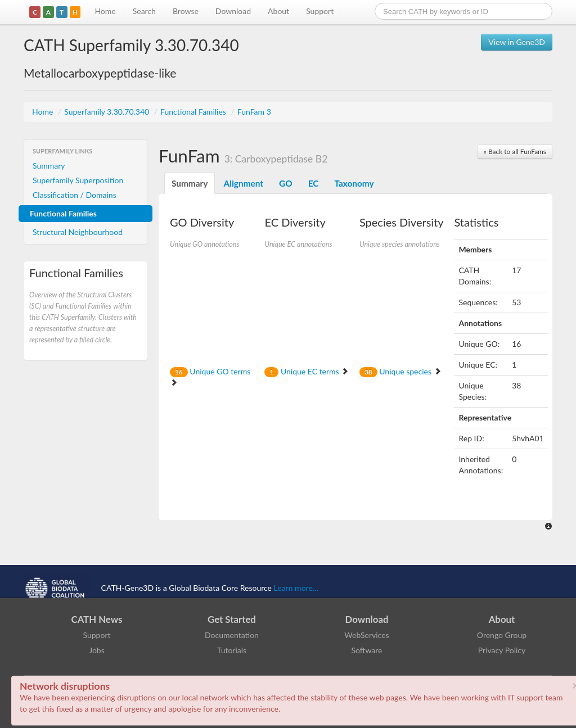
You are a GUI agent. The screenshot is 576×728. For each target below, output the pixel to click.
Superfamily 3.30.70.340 (108, 112)
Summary (49, 166)
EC (314, 183)
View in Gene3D (517, 42)
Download (233, 11)
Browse (186, 11)
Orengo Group (502, 635)
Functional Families (194, 112)
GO (286, 183)
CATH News (97, 619)
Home (105, 11)
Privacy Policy (502, 650)
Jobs (97, 650)
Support (320, 11)
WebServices (366, 635)
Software (367, 650)
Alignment (243, 183)
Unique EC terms (307, 371)
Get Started (232, 619)
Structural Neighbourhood (78, 232)
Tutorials (232, 650)
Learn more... (296, 588)
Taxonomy (354, 183)
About (278, 11)
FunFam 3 (254, 112)
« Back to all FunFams (515, 152)
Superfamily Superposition (78, 180)
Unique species (400, 371)
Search (144, 11)
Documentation (232, 635)
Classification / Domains (75, 195)
